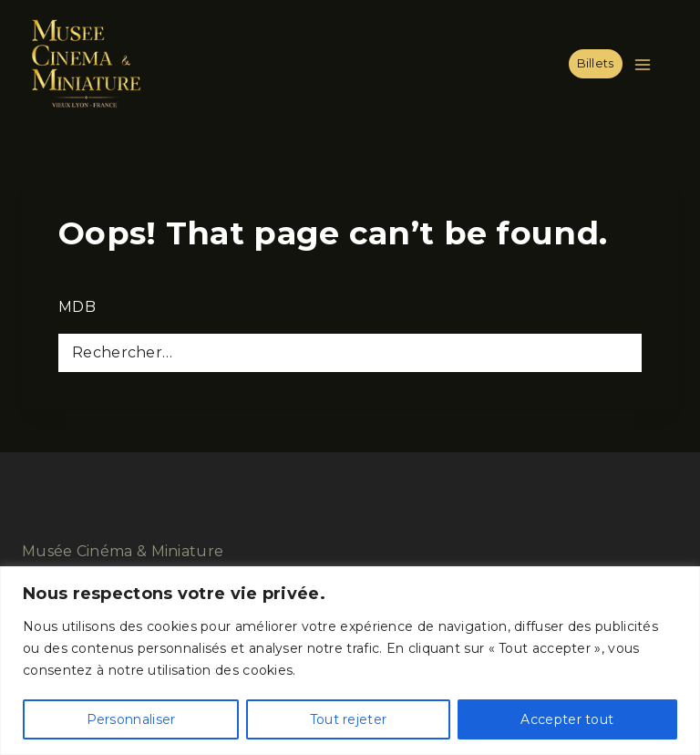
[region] (350, 661)
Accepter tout (567, 719)
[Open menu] (646, 64)
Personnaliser (131, 719)
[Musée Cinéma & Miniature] (86, 64)
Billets (596, 63)
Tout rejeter (349, 719)
